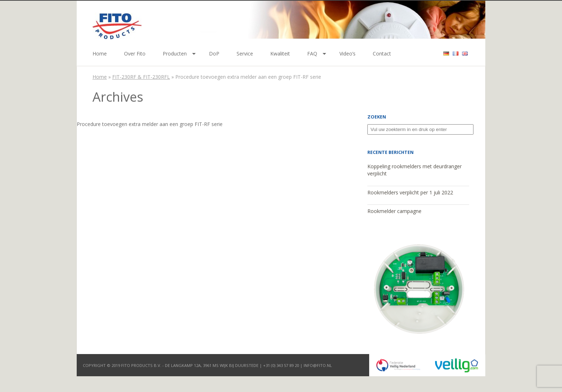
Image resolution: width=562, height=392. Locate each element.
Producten (175, 54)
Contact (382, 54)
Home (100, 54)
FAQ (312, 54)
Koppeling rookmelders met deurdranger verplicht (415, 170)
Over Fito (135, 54)
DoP (214, 54)
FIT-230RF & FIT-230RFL (141, 77)
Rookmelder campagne (394, 211)
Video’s (347, 54)
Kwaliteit (280, 54)
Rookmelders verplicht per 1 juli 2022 (410, 192)
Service (245, 54)
